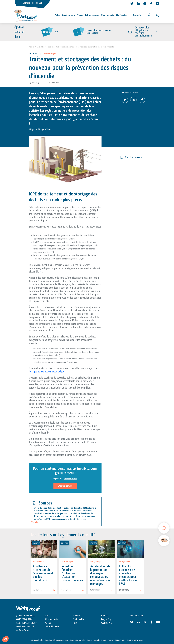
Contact (26, 3)
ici (41, 272)
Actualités (41, 47)
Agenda (111, 15)
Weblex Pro (106, 623)
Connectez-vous (71, 479)
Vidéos (80, 15)
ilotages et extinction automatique (47, 372)
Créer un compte (65, 486)
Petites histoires (92, 15)
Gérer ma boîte (69, 15)
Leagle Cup (37, 3)
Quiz (103, 15)
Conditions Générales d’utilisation (57, 640)
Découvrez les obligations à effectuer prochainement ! (143, 32)
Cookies (90, 640)
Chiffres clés (121, 15)
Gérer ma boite (51, 619)
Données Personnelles (78, 640)
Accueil (32, 47)
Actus (57, 15)
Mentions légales (37, 640)
